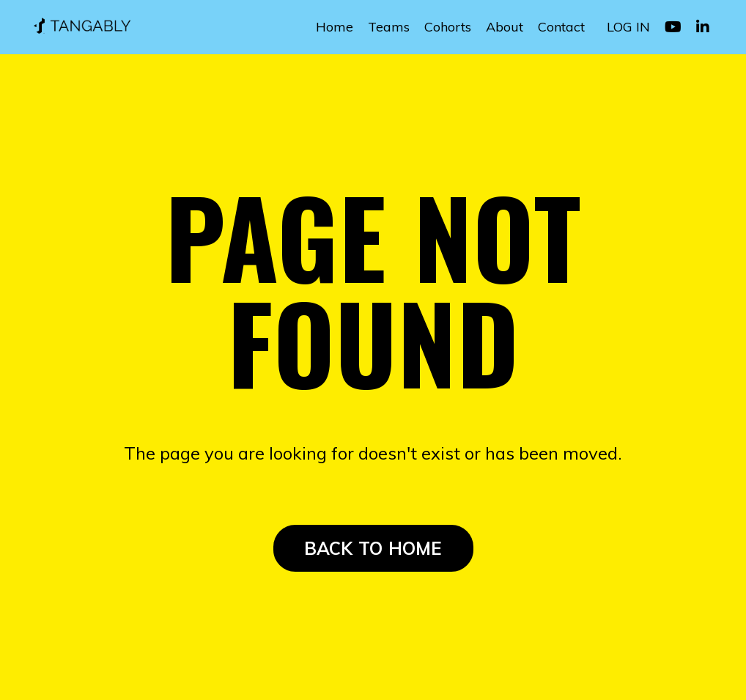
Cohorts (448, 27)
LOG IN (628, 27)
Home (335, 27)
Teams (389, 27)
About (505, 27)
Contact (561, 27)
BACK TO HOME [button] (373, 548)
